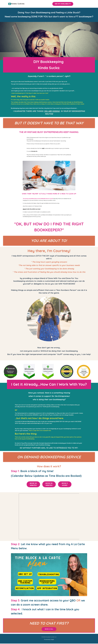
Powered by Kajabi (49, 640)
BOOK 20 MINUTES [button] (33, 485)
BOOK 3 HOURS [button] (65, 485)
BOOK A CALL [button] (49, 629)
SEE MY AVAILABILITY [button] (63, 4)
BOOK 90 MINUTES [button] (49, 485)
